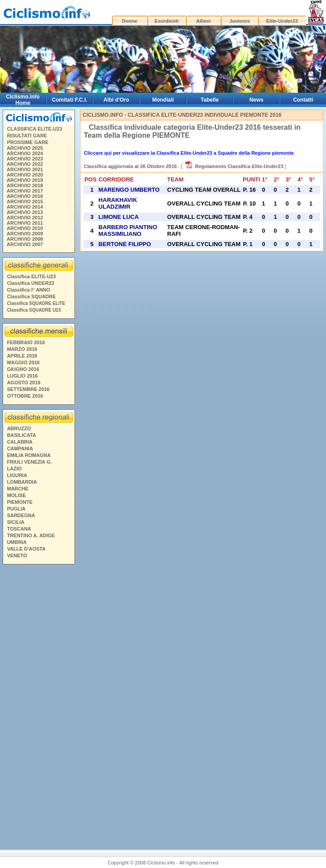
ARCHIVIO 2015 (25, 202)
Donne (130, 21)
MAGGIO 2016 (23, 362)
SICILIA (16, 522)
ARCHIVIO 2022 (25, 164)
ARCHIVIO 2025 (25, 148)
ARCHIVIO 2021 (25, 169)
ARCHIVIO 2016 (25, 196)
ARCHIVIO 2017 (25, 191)
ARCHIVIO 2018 (25, 185)
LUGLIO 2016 (23, 376)
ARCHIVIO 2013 (25, 212)
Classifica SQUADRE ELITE (36, 303)
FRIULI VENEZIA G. (29, 462)
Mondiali (163, 100)
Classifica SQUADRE (31, 296)
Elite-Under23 (282, 21)
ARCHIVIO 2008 (25, 239)
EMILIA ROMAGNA (29, 455)
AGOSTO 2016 (24, 383)
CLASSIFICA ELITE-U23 (35, 129)
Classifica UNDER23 (31, 283)
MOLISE (17, 495)
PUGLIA (17, 509)
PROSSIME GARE (28, 142)
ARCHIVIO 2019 (25, 180)
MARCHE (18, 489)
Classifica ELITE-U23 (31, 276)
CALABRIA (20, 442)
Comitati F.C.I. (69, 100)
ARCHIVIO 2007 (25, 244)
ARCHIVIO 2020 (25, 175)
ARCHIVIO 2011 (25, 223)
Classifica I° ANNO (29, 290)
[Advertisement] (38, 703)
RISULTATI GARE (27, 136)
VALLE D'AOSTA (27, 549)
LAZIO (14, 469)
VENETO (17, 555)
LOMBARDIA (22, 482)
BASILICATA (22, 435)
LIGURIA (17, 475)
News (256, 100)
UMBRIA (17, 542)
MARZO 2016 (22, 349)
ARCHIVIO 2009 (25, 234)
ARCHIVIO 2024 (25, 153)
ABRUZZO (19, 428)
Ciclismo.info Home (23, 100)
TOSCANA (19, 529)
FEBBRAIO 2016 (26, 342)
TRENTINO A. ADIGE (31, 535)
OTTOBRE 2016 (25, 396)
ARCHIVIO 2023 (25, 159)
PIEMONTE (20, 502)
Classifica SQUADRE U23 (34, 310)
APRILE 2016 (22, 356)
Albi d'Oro (116, 100)
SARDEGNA (21, 515)
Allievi (203, 21)
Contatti (303, 100)
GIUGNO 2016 (23, 369)
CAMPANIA (20, 448)
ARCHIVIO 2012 (25, 218)
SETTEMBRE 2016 (28, 389)
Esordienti (167, 21)
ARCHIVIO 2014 (25, 207)
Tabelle (210, 100)
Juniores (239, 21)
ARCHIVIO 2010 (25, 228)
